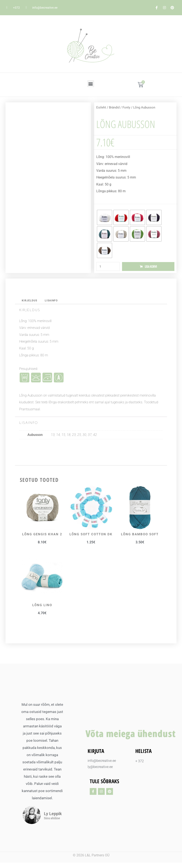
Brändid (114, 107)
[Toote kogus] (108, 267)
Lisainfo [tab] (52, 301)
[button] (91, 84)
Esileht (101, 107)
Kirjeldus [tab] (30, 301)
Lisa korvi (151, 267)
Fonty (126, 107)
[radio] (105, 217)
